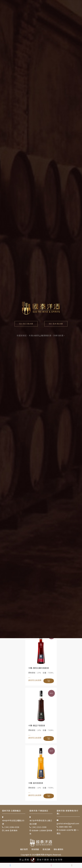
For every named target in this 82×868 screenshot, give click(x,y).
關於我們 (24, 846)
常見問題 (35, 846)
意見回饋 (47, 846)
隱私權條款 (59, 846)
